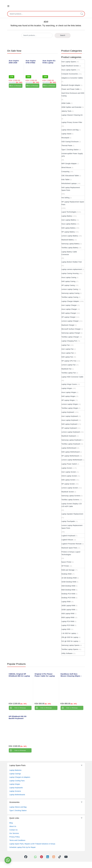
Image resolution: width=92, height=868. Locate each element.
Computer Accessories (70, 74)
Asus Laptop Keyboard (70, 420)
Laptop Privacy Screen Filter (72, 122)
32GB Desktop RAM (69, 582)
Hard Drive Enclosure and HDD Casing (73, 94)
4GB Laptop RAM (68, 614)
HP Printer (65, 566)
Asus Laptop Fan (68, 353)
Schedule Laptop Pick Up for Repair (23, 847)
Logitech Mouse (67, 540)
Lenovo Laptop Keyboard (71, 432)
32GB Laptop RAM (68, 610)
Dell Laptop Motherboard (71, 452)
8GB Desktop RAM (68, 590)
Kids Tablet (66, 180)
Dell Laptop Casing (68, 281)
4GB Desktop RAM (68, 586)
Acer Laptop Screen (69, 472)
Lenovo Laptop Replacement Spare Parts (72, 527)
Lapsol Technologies (69, 212)
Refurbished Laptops (69, 183)
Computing (65, 172)
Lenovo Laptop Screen (70, 488)
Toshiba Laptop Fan (69, 373)
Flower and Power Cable (70, 89)
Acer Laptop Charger (69, 305)
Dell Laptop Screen (68, 480)
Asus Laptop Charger (69, 309)
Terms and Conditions (17, 840)
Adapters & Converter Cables (72, 78)
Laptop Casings (15, 774)
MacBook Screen (68, 492)
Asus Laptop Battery (69, 224)
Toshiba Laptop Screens (70, 500)
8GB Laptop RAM (68, 617)
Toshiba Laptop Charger (70, 337)
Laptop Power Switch (69, 464)
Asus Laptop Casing (69, 277)
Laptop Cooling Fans (17, 781)
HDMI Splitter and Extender (72, 107)
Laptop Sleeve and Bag (70, 130)
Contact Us (14, 830)
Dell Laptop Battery (69, 228)
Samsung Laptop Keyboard (71, 440)
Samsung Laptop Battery (71, 244)
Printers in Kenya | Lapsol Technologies (71, 553)
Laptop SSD (66, 629)
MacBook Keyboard (69, 436)
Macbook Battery (68, 240)
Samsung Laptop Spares (70, 645)
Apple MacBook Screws (70, 66)
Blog (11, 823)
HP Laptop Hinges (68, 400)
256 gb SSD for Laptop (70, 637)
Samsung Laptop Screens (71, 496)
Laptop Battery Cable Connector (69, 253)
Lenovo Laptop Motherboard (72, 460)
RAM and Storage (68, 570)
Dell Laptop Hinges (68, 396)
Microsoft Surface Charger (71, 329)
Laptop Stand (66, 134)
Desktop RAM (67, 574)
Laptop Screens (15, 791)
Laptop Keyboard (68, 412)
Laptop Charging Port (69, 341)
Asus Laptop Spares (69, 70)
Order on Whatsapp (16, 86)
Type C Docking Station (70, 150)
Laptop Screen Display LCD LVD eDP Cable (72, 505)
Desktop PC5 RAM (68, 598)
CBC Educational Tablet (70, 176)
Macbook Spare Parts (69, 548)
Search (82, 14)
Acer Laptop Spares (69, 62)
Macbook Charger (68, 325)
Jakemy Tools (66, 111)
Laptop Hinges (67, 388)
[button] (8, 860)
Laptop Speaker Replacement (72, 514)
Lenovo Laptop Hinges (70, 404)
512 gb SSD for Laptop (70, 641)
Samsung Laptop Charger (71, 333)
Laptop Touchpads (68, 521)
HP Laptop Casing (68, 285)
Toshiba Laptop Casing (70, 297)
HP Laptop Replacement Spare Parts (73, 203)
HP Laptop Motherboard (70, 456)
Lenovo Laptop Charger (70, 321)
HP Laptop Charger (69, 317)
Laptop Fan (66, 345)
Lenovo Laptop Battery (70, 236)
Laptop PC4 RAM (68, 621)
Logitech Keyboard (68, 536)
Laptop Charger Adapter (70, 301)
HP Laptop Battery (68, 232)
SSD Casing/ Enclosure (70, 142)
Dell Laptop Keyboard (69, 424)
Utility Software (67, 653)
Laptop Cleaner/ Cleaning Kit (72, 115)
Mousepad (65, 138)
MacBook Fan (67, 369)
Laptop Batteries (15, 770)
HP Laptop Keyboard (69, 428)
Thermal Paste (67, 146)
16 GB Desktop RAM (69, 578)
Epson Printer (66, 562)
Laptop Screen (67, 468)
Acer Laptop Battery (69, 220)
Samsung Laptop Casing (70, 293)
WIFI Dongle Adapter (69, 164)
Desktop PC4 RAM (68, 594)
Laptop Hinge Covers (69, 384)
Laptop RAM (66, 602)
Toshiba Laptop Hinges (70, 408)
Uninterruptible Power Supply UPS (72, 155)
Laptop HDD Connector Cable (72, 377)
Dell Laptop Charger (69, 313)
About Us (13, 826)
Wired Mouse (66, 167)
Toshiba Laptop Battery (70, 248)
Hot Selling (65, 198)
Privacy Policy (15, 837)
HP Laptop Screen (68, 484)
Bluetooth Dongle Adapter (71, 85)
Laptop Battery (67, 216)
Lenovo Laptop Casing (70, 289)
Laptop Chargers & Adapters (20, 777)
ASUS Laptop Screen (69, 476)
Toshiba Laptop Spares (70, 649)
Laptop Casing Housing (70, 273)
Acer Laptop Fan (68, 349)
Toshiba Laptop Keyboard (71, 444)
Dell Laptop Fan (67, 357)
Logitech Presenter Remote (72, 544)
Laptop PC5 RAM (68, 625)
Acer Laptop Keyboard (70, 416)
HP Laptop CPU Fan (69, 361)
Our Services (14, 833)
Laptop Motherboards (17, 795)
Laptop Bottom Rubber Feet (72, 262)
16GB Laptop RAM (68, 606)
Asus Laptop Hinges (69, 392)
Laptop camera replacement (72, 269)
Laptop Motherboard (69, 448)
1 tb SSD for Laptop (69, 633)
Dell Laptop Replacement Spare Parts (71, 189)
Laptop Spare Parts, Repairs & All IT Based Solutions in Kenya (32, 844)
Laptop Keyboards (16, 788)
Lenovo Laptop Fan (69, 365)
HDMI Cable (66, 103)
